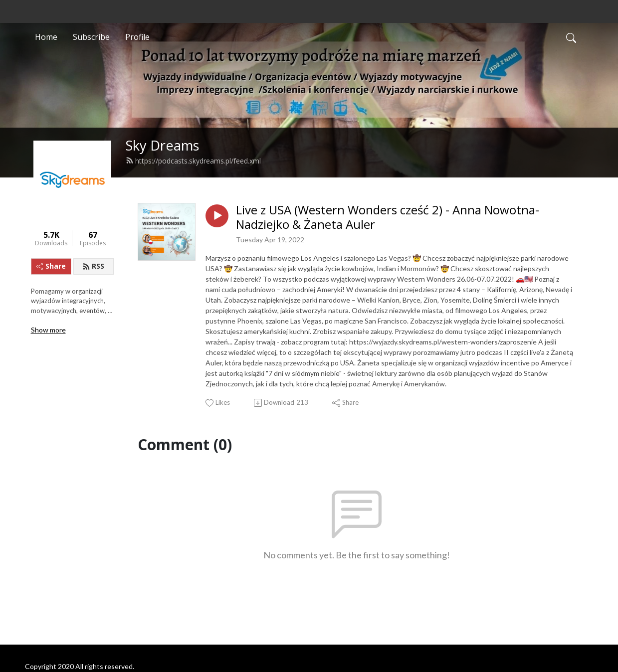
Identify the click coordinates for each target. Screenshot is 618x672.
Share (51, 266)
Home (46, 37)
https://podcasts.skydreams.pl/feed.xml (193, 161)
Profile (137, 37)
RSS (93, 266)
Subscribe (91, 37)
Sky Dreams (163, 145)
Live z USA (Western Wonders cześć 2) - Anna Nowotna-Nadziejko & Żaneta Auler (388, 217)
